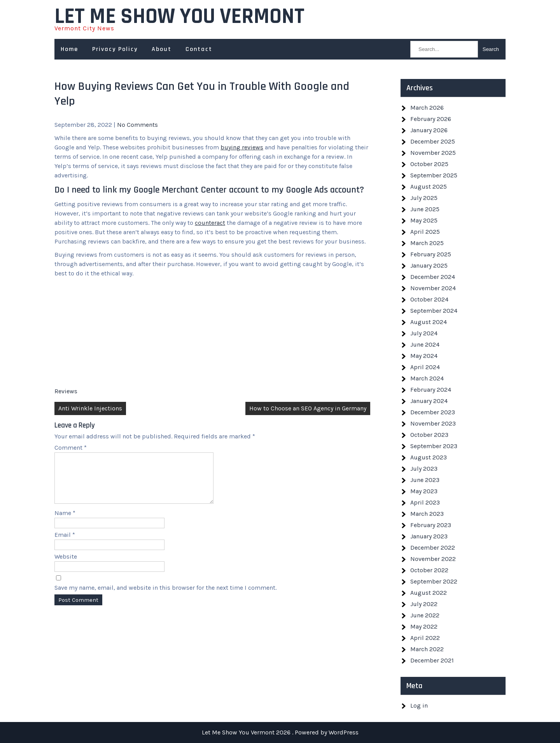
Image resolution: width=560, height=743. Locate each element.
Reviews (66, 391)
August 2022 (429, 593)
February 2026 (431, 119)
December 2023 (433, 412)
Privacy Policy (115, 49)
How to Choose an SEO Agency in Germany (308, 408)
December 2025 (433, 141)
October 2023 (429, 435)
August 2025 (429, 187)
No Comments (137, 125)
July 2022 (424, 604)
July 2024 (424, 333)
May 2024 (424, 356)
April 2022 (425, 638)
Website (66, 566)
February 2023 (431, 525)
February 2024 (431, 390)
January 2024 (429, 401)
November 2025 (433, 153)
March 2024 (427, 378)
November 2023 (433, 423)
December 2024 (433, 277)
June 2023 (425, 480)
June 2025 (425, 209)
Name (65, 522)
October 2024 (429, 299)
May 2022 (424, 626)
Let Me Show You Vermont (179, 17)
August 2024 (429, 322)
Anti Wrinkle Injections (90, 408)
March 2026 (427, 108)
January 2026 (429, 130)
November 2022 (433, 559)
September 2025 (434, 175)
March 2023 (427, 514)
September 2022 (434, 581)
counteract (210, 223)
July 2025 (424, 198)
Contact (199, 49)
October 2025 (429, 164)
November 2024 (433, 288)
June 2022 (425, 615)
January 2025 (429, 265)
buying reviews (242, 147)
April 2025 (425, 232)
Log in (419, 705)
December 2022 (433, 548)
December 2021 (432, 660)
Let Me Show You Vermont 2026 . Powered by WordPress (280, 732)
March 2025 (427, 243)
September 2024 (434, 311)
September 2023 (434, 446)
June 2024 (425, 344)
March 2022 (427, 649)
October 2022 (429, 570)
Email (65, 544)
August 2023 (429, 457)
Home (69, 49)
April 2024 (425, 367)
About (162, 49)
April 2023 (425, 502)
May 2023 (424, 491)
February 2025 (431, 254)
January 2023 (429, 536)
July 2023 (424, 469)
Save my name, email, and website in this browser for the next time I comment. (165, 597)
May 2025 (424, 220)
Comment (71, 448)
